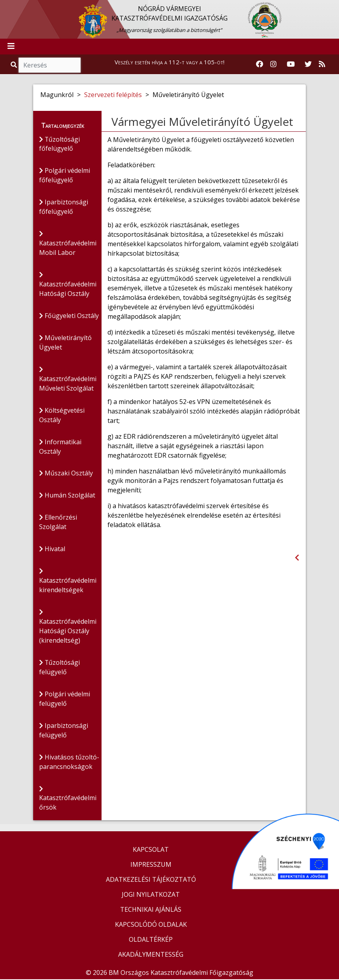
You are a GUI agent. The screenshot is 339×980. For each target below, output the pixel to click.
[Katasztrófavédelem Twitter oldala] (308, 64)
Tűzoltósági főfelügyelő (60, 144)
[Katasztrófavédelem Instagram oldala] (273, 64)
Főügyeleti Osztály (69, 316)
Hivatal (52, 550)
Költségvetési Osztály (62, 416)
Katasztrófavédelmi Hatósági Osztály (68, 285)
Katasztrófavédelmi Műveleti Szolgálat (68, 380)
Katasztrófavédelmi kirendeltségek (68, 582)
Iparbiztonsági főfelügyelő (64, 208)
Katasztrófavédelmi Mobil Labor (68, 244)
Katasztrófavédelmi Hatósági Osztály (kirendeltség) (68, 628)
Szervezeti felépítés (113, 95)
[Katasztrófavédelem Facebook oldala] (260, 64)
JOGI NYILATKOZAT (151, 895)
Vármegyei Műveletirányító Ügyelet (202, 122)
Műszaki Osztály (66, 474)
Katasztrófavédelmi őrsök (68, 800)
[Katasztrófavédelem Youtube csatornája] (291, 64)
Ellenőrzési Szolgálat (58, 523)
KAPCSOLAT (151, 850)
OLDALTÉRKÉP (151, 940)
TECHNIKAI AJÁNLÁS (151, 910)
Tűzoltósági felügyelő (60, 668)
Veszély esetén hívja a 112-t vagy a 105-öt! (169, 62)
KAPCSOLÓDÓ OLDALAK (151, 925)
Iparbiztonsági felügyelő (64, 731)
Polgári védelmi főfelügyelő (65, 176)
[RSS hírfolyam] (322, 64)
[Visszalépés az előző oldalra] (297, 558)
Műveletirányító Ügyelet (65, 343)
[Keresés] (50, 65)
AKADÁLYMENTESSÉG (151, 955)
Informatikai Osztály (60, 447)
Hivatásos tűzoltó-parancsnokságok (69, 763)
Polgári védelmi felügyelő (65, 700)
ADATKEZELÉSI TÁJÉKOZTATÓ (151, 880)
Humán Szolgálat (67, 496)
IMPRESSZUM (151, 865)
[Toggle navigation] (11, 47)
